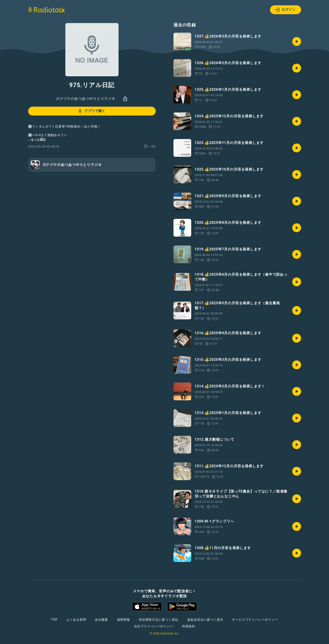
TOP (54, 620)
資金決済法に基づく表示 (205, 620)
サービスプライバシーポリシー (255, 620)
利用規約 (189, 626)
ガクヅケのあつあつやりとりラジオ (86, 99)
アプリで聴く (91, 111)
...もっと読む (37, 139)
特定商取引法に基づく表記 (159, 620)
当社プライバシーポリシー (154, 626)
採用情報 (124, 620)
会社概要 (101, 620)
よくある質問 (76, 620)
